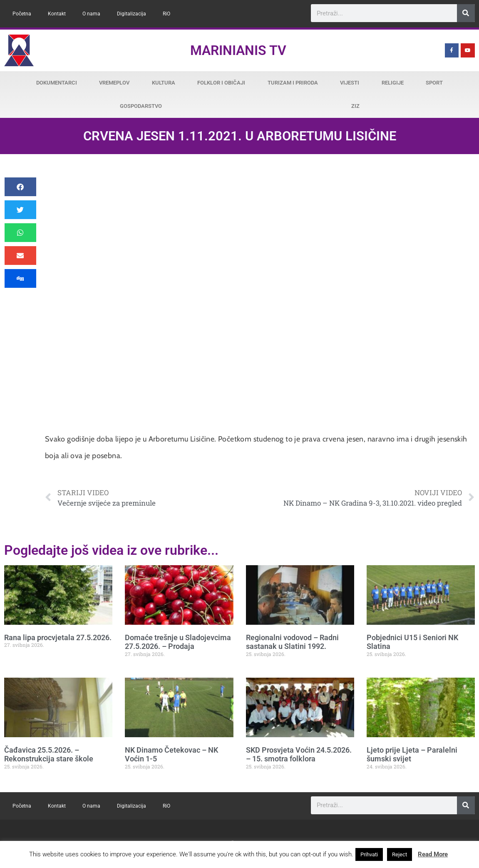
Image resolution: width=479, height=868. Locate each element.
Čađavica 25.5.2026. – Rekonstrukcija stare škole (49, 755)
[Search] (466, 13)
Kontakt (57, 14)
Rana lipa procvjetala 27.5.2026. (58, 637)
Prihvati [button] (369, 854)
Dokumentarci (57, 83)
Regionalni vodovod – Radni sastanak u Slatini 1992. (292, 642)
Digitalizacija (132, 14)
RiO (166, 14)
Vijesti (350, 83)
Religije (393, 83)
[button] (20, 187)
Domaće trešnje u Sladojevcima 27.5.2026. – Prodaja (178, 642)
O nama (91, 14)
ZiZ (355, 106)
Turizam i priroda (293, 83)
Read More (433, 854)
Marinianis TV (238, 50)
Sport (434, 83)
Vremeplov (114, 83)
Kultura (164, 83)
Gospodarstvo (141, 106)
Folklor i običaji (221, 83)
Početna (22, 14)
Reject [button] (400, 854)
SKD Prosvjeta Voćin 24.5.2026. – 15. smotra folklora (299, 755)
